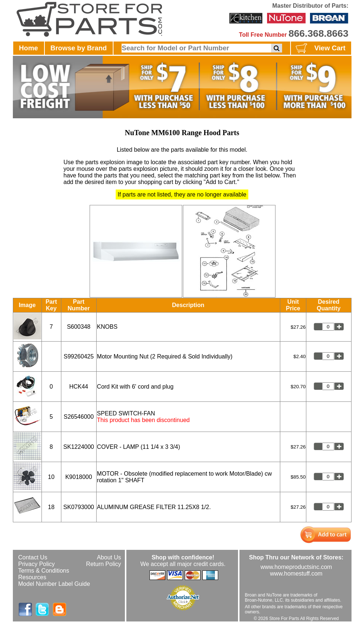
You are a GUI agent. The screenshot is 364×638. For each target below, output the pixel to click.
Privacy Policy (37, 564)
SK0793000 (79, 507)
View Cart (320, 48)
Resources (32, 577)
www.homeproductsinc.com (296, 567)
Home (29, 48)
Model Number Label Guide (54, 584)
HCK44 (79, 387)
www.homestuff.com (296, 574)
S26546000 (79, 417)
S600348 (79, 327)
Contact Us (33, 557)
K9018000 (79, 477)
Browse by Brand (78, 48)
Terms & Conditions (44, 571)
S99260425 (79, 356)
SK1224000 (79, 447)
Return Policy (103, 564)
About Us (109, 557)
